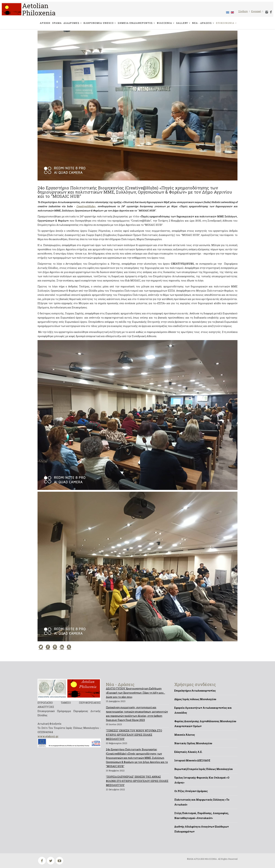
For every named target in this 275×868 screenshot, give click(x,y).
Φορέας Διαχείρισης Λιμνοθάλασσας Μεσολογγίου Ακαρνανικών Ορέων (205, 724)
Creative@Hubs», (86, 206)
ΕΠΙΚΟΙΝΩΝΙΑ (225, 23)
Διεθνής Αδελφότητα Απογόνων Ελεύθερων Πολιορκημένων (202, 829)
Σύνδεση (243, 11)
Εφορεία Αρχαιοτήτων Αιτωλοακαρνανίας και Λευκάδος (203, 710)
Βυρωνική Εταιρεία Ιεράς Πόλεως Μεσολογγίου (204, 769)
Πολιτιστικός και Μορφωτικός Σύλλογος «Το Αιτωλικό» (202, 802)
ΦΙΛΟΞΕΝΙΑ (164, 23)
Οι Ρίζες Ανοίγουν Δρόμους (191, 791)
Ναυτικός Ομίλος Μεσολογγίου (193, 743)
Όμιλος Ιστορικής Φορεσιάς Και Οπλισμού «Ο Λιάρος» (202, 780)
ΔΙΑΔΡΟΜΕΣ (71, 23)
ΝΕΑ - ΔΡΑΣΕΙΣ (202, 23)
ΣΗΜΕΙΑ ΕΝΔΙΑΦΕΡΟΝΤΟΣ (135, 23)
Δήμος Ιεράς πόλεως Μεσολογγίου (195, 699)
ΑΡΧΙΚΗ (45, 23)
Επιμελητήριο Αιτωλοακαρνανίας (195, 691)
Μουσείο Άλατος (185, 735)
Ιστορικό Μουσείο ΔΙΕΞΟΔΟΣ (192, 760)
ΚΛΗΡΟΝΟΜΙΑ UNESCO (99, 23)
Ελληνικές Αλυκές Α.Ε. (188, 752)
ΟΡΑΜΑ (57, 23)
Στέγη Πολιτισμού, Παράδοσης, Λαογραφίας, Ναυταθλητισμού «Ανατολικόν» (202, 816)
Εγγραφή (256, 11)
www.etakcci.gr (48, 736)
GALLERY (182, 23)
